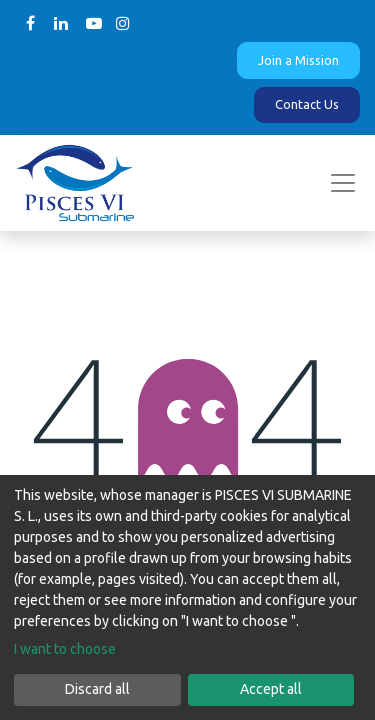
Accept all (271, 689)
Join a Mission (298, 60)
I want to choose (65, 649)
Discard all (97, 689)
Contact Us (307, 104)
